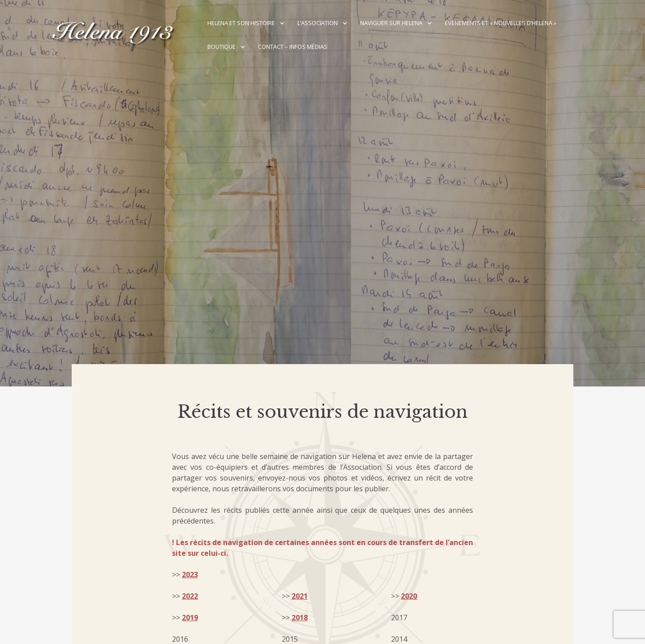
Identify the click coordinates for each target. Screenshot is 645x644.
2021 (300, 596)
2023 (190, 575)
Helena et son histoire (241, 23)
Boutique (221, 47)
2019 (190, 618)
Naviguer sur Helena (391, 23)
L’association (318, 23)
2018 (300, 618)
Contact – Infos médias (293, 47)
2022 (190, 596)
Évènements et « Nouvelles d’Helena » (501, 23)
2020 (409, 596)
